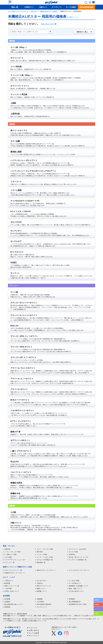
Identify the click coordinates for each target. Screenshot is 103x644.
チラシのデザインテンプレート (79, 570)
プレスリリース (42, 607)
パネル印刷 (8, 557)
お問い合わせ (34, 630)
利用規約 (72, 599)
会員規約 (7, 602)
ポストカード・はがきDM (77, 549)
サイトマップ (34, 636)
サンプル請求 (34, 633)
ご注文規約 (40, 602)
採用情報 (7, 607)
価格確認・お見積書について (79, 586)
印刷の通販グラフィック (11, 619)
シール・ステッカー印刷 (12, 552)
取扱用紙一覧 (41, 562)
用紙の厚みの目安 (47, 24)
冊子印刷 (40, 552)
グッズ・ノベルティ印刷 (45, 557)
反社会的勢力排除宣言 (44, 604)
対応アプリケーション (44, 586)
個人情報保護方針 (75, 602)
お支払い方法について (12, 591)
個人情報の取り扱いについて (14, 604)
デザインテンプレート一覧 (13, 570)
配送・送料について (76, 589)
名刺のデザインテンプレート (46, 570)
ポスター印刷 (73, 552)
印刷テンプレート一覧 (12, 586)
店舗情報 (40, 599)
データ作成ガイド (75, 583)
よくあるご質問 (74, 581)
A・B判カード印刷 (10, 555)
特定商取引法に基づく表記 (78, 604)
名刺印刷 (7, 549)
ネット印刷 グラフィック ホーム (18, 11)
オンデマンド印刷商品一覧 (78, 560)
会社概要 (7, 599)
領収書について (42, 591)
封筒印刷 (72, 555)
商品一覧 (34, 11)
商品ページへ (74, 17)
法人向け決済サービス (76, 591)
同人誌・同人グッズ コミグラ (79, 557)
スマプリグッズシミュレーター (15, 560)
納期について (41, 589)
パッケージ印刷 (42, 555)
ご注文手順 (8, 589)
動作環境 (7, 583)
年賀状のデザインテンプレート (15, 573)
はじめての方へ (42, 581)
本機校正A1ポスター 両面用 (48, 11)
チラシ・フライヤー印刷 (45, 549)
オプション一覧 (9, 562)
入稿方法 (40, 583)
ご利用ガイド (9, 581)
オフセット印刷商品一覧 (45, 560)
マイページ (33, 628)
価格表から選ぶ (82, 32)
